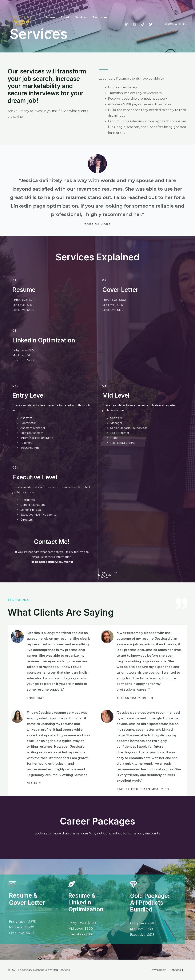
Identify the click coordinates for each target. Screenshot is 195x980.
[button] (107, 575)
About (63, 17)
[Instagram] (135, 24)
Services (78, 17)
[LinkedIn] (127, 24)
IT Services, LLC (177, 970)
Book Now (53, 31)
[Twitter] (151, 24)
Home (50, 17)
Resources (96, 17)
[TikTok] (143, 24)
